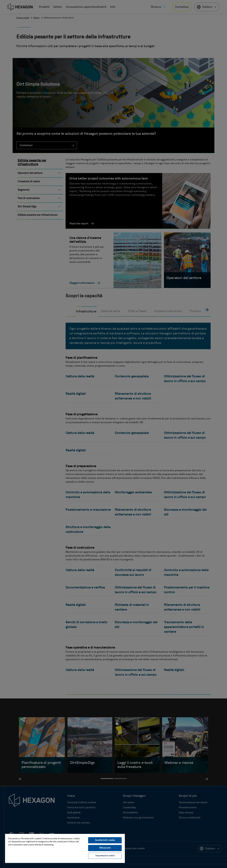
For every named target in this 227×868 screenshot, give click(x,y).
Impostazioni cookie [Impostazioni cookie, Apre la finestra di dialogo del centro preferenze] (105, 856)
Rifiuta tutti (105, 848)
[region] (65, 848)
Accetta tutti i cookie (105, 840)
